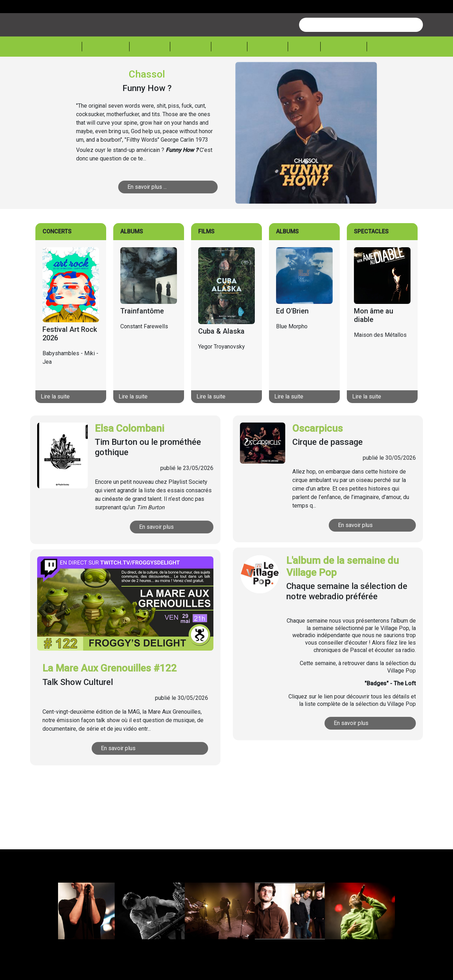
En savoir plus (163, 554)
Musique (150, 73)
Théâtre (191, 73)
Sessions (388, 73)
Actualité (106, 73)
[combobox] (361, 52)
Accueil (65, 73)
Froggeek (344, 73)
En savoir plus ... (154, 214)
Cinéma (229, 73)
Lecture (268, 73)
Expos (304, 73)
